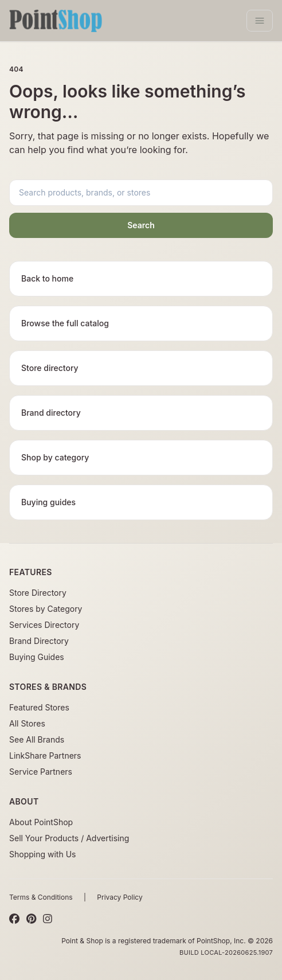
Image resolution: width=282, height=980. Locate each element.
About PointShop (41, 822)
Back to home (47, 278)
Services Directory (44, 625)
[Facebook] (14, 919)
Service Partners (41, 772)
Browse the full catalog (65, 323)
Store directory (50, 368)
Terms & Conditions (41, 897)
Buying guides (48, 502)
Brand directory (51, 413)
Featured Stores (39, 707)
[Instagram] (48, 919)
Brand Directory (39, 641)
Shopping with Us (42, 854)
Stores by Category (46, 609)
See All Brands (37, 739)
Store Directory (38, 593)
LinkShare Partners (45, 756)
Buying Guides (37, 657)
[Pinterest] (31, 919)
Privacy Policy (120, 897)
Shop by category (55, 457)
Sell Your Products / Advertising (69, 838)
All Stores (27, 723)
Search (141, 225)
